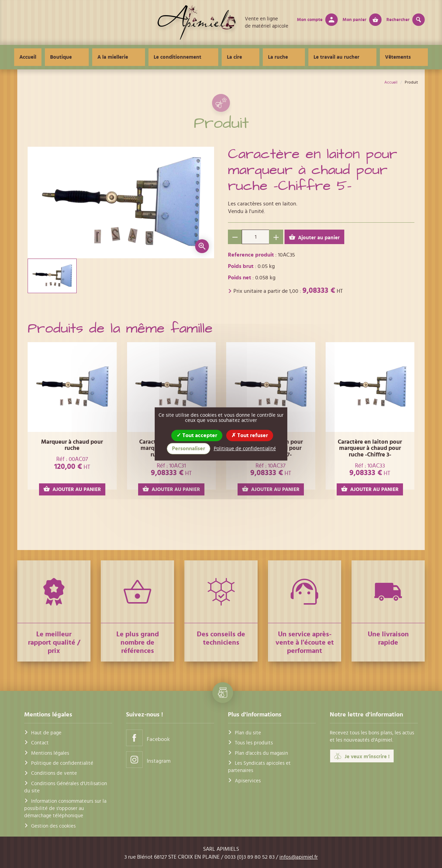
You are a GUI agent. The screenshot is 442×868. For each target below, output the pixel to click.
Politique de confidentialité (62, 763)
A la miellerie (142, 57)
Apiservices (248, 781)
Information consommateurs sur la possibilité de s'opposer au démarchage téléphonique (65, 809)
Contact (40, 743)
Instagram (148, 759)
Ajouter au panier (314, 237)
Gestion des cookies (53, 826)
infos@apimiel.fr (299, 857)
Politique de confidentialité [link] (245, 449)
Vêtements (369, 57)
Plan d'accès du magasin (261, 753)
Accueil (69, 57)
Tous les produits (254, 743)
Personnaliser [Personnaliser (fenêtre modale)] (189, 449)
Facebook (148, 738)
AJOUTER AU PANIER (72, 489)
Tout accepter (197, 435)
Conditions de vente (54, 773)
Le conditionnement (195, 57)
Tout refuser (250, 435)
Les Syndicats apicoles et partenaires (259, 767)
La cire (241, 57)
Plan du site (248, 733)
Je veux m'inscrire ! (362, 756)
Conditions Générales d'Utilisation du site (66, 787)
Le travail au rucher (319, 57)
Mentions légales (50, 753)
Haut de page (46, 733)
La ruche (272, 57)
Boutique (102, 57)
